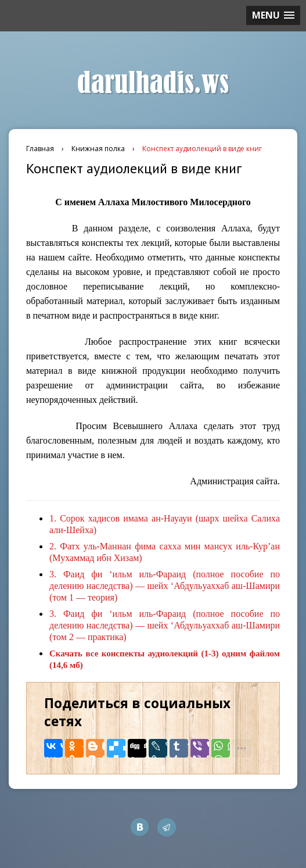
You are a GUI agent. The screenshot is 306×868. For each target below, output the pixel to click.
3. (53, 574)
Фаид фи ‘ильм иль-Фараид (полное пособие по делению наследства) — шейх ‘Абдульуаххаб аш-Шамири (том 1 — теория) (165, 586)
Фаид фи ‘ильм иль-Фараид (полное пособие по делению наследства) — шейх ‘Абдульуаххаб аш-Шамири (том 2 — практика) (165, 625)
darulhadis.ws (153, 83)
